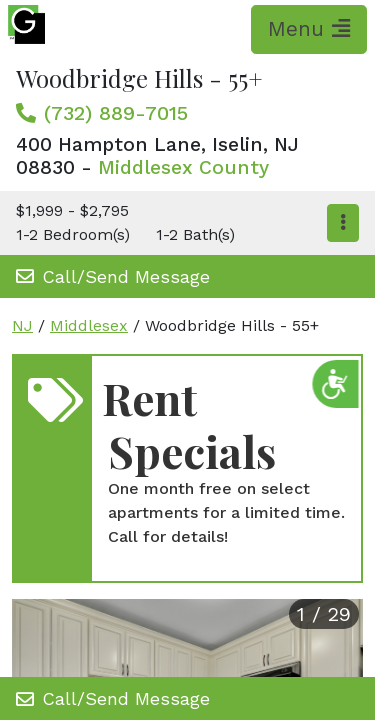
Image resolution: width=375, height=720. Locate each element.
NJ (22, 325)
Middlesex (89, 325)
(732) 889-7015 (116, 113)
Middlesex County (183, 167)
